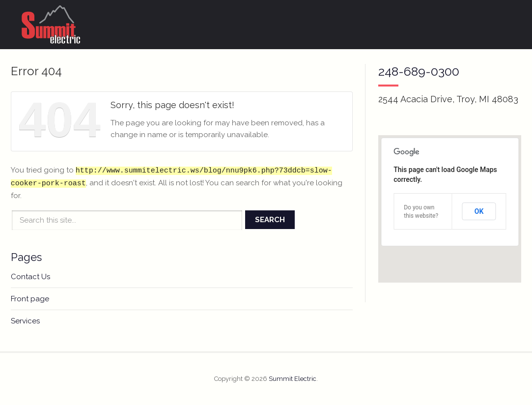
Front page (30, 299)
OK (479, 211)
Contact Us (30, 277)
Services (25, 321)
